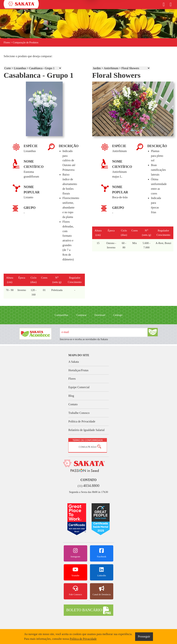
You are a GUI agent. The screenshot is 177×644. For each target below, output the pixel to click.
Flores (72, 379)
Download (100, 315)
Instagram (75, 553)
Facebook (102, 553)
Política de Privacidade (82, 421)
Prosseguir (144, 636)
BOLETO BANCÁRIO (88, 610)
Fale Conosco (75, 591)
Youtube (75, 572)
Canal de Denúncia (102, 591)
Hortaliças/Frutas (78, 370)
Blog (71, 396)
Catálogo (118, 315)
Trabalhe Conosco (79, 413)
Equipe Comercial (79, 387)
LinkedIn (102, 572)
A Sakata (73, 362)
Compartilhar (61, 315)
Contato (73, 404)
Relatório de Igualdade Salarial (86, 430)
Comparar (81, 315)
